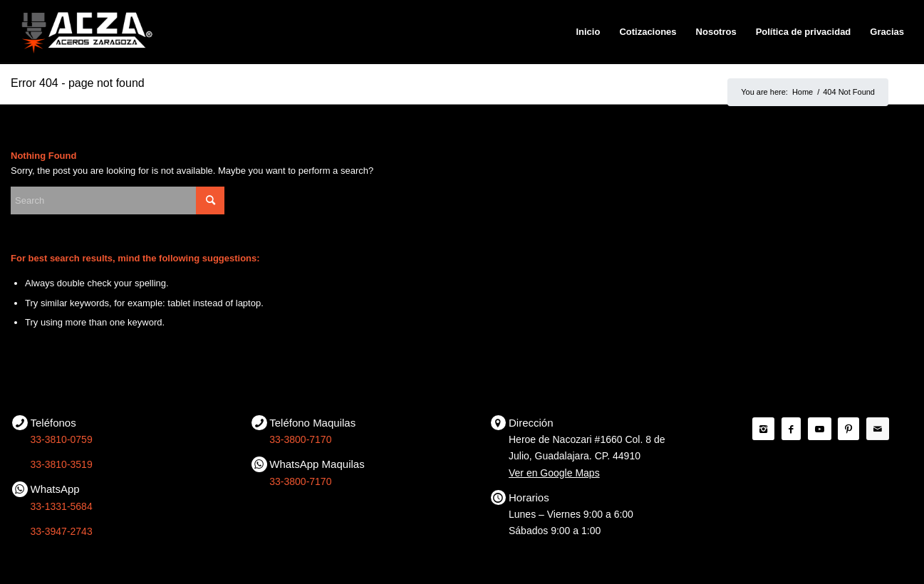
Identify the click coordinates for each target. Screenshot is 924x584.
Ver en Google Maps (554, 473)
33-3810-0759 (62, 439)
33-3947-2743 (62, 531)
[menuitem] (588, 32)
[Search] (118, 200)
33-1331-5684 (62, 506)
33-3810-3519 (62, 464)
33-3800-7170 (300, 439)
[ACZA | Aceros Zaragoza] (87, 32)
